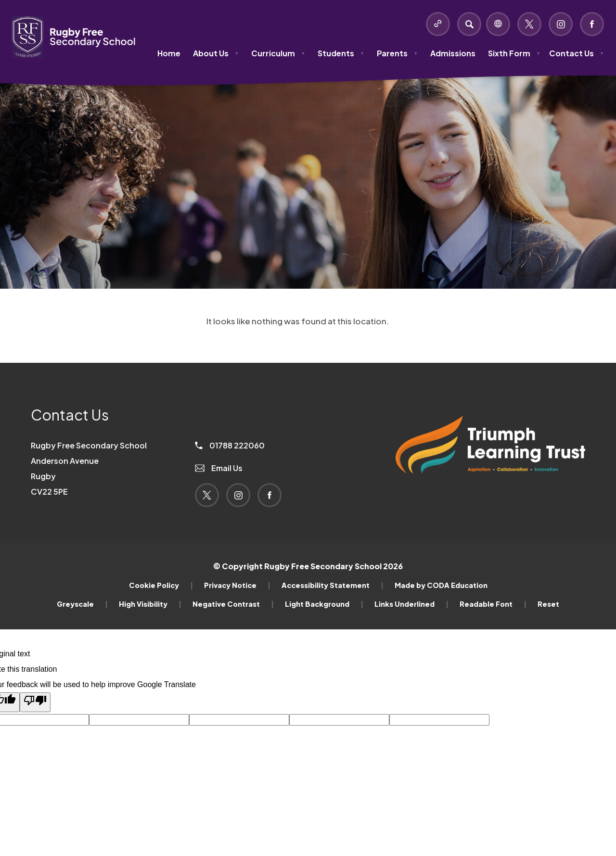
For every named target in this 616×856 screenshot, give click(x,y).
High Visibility (150, 604)
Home (169, 53)
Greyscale (82, 604)
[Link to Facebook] (592, 24)
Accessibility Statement (333, 585)
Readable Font (493, 604)
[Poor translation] (35, 702)
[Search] (469, 24)
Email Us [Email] (219, 468)
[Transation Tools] (498, 24)
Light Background (324, 604)
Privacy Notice (237, 585)
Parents (397, 53)
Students (341, 53)
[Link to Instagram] (561, 24)
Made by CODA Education (441, 585)
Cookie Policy (161, 585)
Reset (548, 604)
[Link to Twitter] (529, 24)
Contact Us (577, 53)
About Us (216, 53)
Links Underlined (411, 604)
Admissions (453, 53)
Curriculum (278, 53)
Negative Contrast (233, 604)
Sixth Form (514, 53)
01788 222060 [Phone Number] (230, 445)
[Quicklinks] (438, 24)
